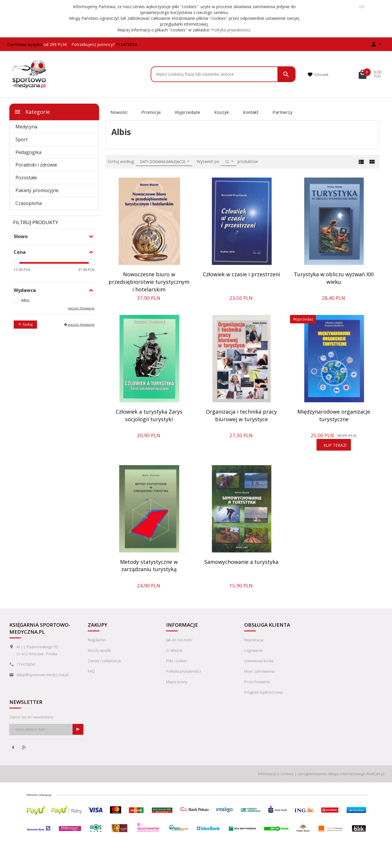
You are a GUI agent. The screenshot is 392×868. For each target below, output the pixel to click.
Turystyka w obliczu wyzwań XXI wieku (334, 278)
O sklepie (174, 650)
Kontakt (251, 112)
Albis (25, 300)
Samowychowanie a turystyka (241, 562)
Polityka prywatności (231, 30)
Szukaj (25, 324)
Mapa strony (177, 682)
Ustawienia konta (259, 661)
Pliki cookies (177, 661)
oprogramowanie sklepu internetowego (332, 774)
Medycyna (26, 127)
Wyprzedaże (188, 112)
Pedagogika (28, 152)
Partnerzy (283, 112)
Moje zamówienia (259, 671)
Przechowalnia (257, 682)
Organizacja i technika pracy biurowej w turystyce (241, 415)
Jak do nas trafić (179, 640)
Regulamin (97, 640)
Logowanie (254, 650)
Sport (22, 139)
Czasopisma (29, 203)
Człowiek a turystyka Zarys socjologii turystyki (149, 415)
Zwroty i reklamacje (104, 661)
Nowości (119, 112)
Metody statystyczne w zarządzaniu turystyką (149, 566)
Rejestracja (254, 640)
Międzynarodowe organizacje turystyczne (334, 415)
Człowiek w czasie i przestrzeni (241, 274)
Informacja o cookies (276, 774)
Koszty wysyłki (99, 650)
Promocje (151, 112)
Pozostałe (26, 178)
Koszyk (222, 112)
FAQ (91, 671)
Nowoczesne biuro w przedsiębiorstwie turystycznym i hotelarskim (149, 282)
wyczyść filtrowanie (81, 308)
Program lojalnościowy (263, 692)
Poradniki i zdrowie (36, 165)
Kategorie (32, 112)
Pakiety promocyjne (37, 190)
